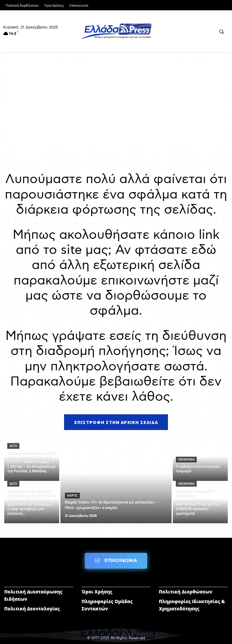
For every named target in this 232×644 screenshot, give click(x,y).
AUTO (13, 446)
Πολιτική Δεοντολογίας (32, 609)
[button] (221, 31)
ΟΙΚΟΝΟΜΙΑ (186, 460)
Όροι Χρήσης (97, 592)
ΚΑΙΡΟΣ (72, 496)
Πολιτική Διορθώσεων (186, 592)
